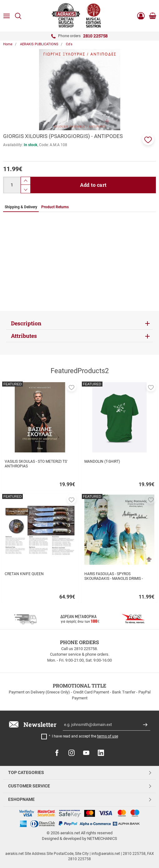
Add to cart (93, 185)
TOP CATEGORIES (26, 772)
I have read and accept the (85, 736)
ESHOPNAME (21, 799)
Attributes (24, 336)
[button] (148, 139)
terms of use (108, 736)
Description (26, 323)
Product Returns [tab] (55, 207)
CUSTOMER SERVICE (29, 786)
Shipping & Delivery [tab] (21, 207)
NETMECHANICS (102, 838)
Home (8, 44)
